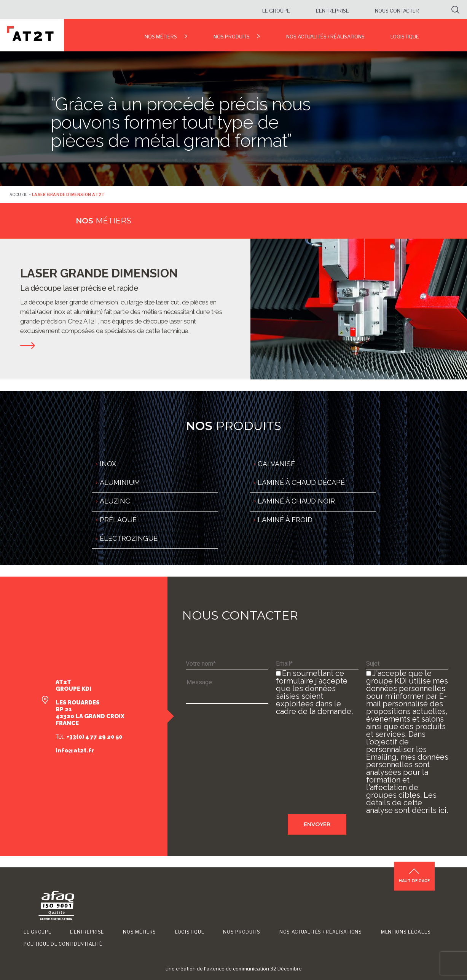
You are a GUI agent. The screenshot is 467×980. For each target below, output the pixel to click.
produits (233, 426)
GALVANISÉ (276, 464)
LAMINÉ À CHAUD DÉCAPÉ (301, 482)
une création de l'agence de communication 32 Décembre (234, 969)
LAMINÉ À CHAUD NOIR (296, 501)
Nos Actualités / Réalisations (325, 37)
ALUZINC (115, 501)
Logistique (405, 37)
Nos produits (232, 37)
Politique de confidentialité (63, 944)
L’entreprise (332, 11)
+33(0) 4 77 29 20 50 (94, 737)
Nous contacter (397, 11)
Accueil (19, 194)
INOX (108, 464)
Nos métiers (161, 37)
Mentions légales (406, 932)
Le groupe (276, 11)
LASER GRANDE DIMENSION (99, 273)
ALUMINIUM (120, 482)
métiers (104, 221)
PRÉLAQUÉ (118, 520)
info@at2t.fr (75, 751)
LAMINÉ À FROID (285, 520)
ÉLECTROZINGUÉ (129, 538)
